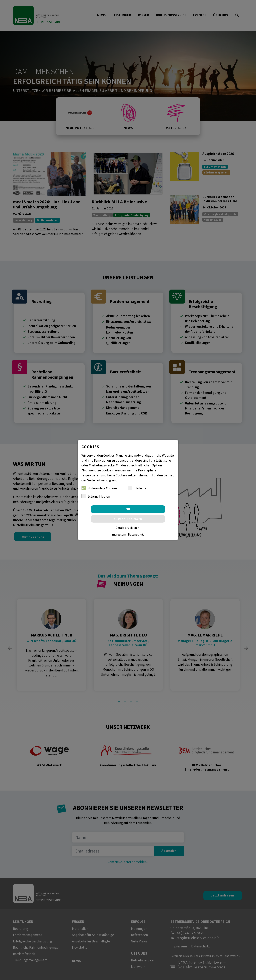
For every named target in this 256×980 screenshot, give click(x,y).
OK (128, 509)
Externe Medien (96, 496)
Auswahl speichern (128, 519)
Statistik (137, 488)
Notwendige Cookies (99, 488)
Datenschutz (136, 534)
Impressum (119, 534)
